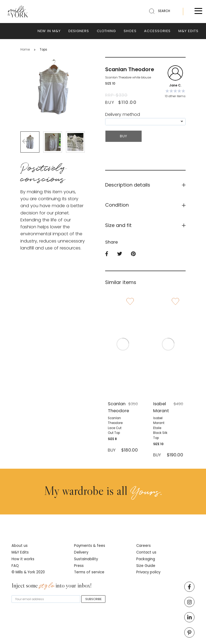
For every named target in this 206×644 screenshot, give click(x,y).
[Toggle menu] (198, 12)
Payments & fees (90, 546)
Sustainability (86, 559)
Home (25, 50)
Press (79, 566)
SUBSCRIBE (93, 599)
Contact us (146, 552)
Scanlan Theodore (115, 407)
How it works (23, 559)
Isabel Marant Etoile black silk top (160, 428)
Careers (144, 546)
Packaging (146, 559)
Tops (43, 50)
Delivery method (123, 114)
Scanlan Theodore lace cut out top (115, 425)
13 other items (175, 96)
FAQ (15, 566)
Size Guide (146, 566)
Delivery (81, 552)
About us (20, 546)
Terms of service (89, 572)
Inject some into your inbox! (52, 586)
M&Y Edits (20, 552)
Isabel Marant (161, 407)
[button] (80, 142)
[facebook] (111, 254)
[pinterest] (138, 254)
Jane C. (175, 85)
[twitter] (124, 254)
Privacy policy (148, 572)
